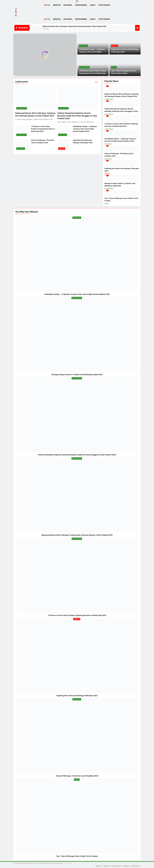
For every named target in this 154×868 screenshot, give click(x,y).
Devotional (68, 5)
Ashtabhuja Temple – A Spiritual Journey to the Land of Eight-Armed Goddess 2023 (92, 52)
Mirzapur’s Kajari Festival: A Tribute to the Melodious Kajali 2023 (77, 375)
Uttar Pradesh (104, 5)
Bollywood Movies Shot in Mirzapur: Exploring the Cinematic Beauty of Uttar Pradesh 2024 (74, 26)
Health (93, 5)
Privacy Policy (135, 866)
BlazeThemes (67, 863)
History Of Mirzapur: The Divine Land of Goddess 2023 (77, 776)
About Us (98, 866)
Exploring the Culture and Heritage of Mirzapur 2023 (77, 696)
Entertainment (81, 5)
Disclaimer (126, 866)
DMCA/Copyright (116, 866)
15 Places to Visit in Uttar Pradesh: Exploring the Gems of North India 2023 (93, 73)
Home (47, 5)
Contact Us (106, 866)
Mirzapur (57, 5)
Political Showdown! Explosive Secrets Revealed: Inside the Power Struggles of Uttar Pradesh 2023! (77, 116)
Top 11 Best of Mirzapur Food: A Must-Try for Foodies (77, 856)
